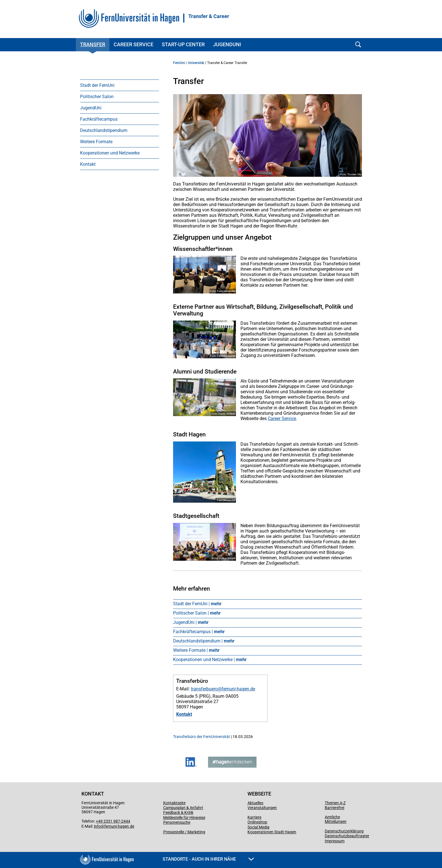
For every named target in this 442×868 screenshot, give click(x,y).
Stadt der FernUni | (197, 604)
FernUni (179, 63)
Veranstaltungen (262, 808)
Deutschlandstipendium (104, 130)
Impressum (335, 841)
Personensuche (177, 822)
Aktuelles (255, 803)
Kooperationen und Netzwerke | (210, 660)
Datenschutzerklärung (344, 831)
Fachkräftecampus (99, 119)
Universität (196, 63)
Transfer (93, 44)
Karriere (254, 817)
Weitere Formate (96, 142)
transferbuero (204, 689)
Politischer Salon (97, 97)
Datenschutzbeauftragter (347, 836)
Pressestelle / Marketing (184, 832)
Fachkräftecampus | (199, 632)
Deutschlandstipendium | (204, 641)
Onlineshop (257, 822)
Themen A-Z (335, 803)
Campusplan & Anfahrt (183, 808)
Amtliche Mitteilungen (336, 819)
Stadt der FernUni (97, 85)
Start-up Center (183, 44)
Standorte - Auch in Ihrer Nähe (208, 859)
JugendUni (227, 44)
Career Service (133, 44)
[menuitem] (120, 85)
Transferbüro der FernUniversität (202, 737)
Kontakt (88, 164)
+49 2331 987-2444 (113, 821)
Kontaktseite (174, 803)
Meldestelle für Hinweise (184, 818)
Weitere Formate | (196, 650)
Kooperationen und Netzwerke (110, 153)
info (97, 826)
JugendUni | (191, 622)
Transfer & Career (209, 16)
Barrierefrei (334, 808)
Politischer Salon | (197, 613)
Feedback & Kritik (178, 812)
